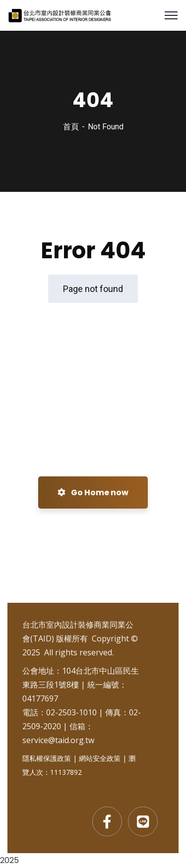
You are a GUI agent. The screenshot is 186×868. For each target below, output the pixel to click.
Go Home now (93, 492)
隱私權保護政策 (47, 758)
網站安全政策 (100, 758)
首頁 (71, 127)
